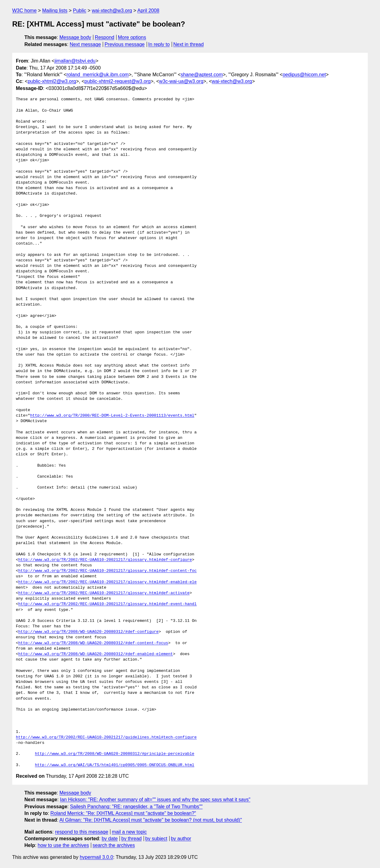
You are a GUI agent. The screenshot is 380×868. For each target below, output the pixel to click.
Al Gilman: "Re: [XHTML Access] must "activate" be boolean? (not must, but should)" (151, 820)
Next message (85, 44)
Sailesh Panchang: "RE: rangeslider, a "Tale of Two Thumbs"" (136, 807)
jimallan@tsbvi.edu (75, 61)
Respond (105, 37)
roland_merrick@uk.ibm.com (98, 75)
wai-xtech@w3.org (112, 11)
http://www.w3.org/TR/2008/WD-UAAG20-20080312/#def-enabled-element (96, 654)
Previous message (125, 44)
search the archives (114, 845)
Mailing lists (55, 11)
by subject (156, 839)
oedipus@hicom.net (304, 75)
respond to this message (81, 832)
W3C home (24, 11)
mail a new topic (129, 832)
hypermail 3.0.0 (96, 857)
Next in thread (188, 44)
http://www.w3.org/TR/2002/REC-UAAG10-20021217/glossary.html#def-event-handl (108, 604)
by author (181, 839)
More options (132, 37)
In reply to (159, 44)
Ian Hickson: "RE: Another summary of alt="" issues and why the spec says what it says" (155, 800)
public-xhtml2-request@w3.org (118, 81)
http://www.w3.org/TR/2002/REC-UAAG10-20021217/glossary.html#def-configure (105, 560)
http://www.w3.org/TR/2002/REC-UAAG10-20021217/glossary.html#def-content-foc (108, 571)
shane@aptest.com (202, 75)
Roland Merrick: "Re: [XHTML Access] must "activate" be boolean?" (123, 813)
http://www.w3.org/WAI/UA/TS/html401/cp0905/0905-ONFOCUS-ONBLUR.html (115, 765)
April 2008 (148, 11)
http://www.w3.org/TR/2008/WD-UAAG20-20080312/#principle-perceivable (115, 754)
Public (80, 11)
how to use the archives (63, 845)
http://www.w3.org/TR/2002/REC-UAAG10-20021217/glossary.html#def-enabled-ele (108, 582)
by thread (132, 839)
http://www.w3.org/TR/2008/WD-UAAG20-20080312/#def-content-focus (93, 643)
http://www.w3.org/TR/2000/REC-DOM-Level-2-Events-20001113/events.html (112, 416)
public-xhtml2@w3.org (52, 81)
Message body (75, 37)
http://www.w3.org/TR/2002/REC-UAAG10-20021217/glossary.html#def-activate (104, 593)
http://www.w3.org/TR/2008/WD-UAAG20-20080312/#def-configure (88, 632)
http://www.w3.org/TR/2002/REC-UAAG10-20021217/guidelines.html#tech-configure (106, 737)
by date (109, 839)
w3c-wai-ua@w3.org (181, 81)
